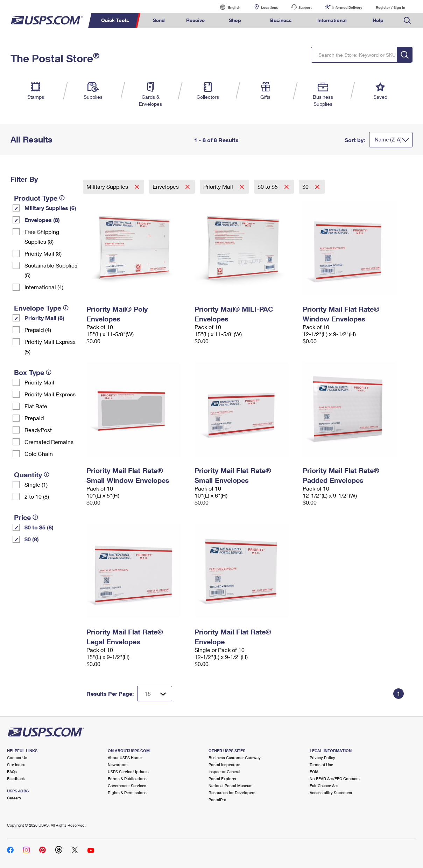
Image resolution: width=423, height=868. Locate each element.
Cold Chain (39, 454)
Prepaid (34, 418)
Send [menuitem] (159, 20)
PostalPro (217, 800)
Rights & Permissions (127, 793)
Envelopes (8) (42, 220)
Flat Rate (36, 406)
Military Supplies (108, 186)
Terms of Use (321, 765)
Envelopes (166, 186)
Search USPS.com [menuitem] (407, 20)
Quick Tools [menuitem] (115, 20)
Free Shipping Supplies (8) (42, 237)
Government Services (127, 786)
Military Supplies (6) (50, 208)
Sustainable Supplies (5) (51, 270)
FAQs (12, 772)
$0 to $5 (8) (39, 527)
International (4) (44, 287)
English (227, 7)
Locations (269, 7)
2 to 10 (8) (37, 496)
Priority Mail (39, 382)
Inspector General (224, 772)
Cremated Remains (49, 442)
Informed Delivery (347, 7)
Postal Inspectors (224, 765)
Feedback (16, 779)
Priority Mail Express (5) (50, 346)
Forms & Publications (127, 779)
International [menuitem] (332, 20)
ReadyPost (38, 430)
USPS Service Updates (128, 772)
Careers (14, 798)
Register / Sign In (390, 7)
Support (305, 7)
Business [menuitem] (281, 20)
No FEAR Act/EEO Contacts (335, 779)
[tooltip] (62, 198)
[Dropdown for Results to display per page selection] (155, 694)
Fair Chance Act (324, 786)
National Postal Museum (231, 786)
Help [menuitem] (378, 20)
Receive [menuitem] (195, 20)
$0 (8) (32, 539)
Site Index (16, 765)
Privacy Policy (322, 758)
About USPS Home (125, 758)
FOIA (314, 772)
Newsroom (118, 765)
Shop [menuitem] (235, 20)
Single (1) (36, 484)
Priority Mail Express (50, 394)
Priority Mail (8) (43, 253)
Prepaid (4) (38, 330)
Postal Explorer (223, 779)
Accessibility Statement (331, 793)
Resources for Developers (232, 793)
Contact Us (17, 758)
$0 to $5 (268, 186)
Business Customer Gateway (235, 758)
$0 (306, 186)
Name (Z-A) (388, 139)
